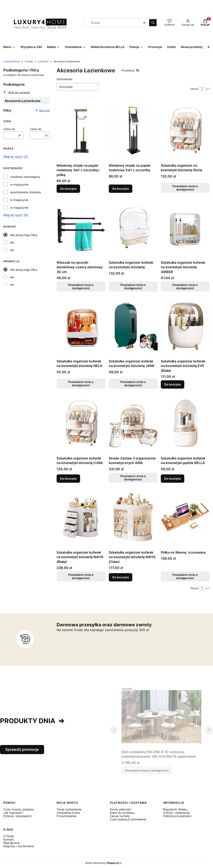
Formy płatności (121, 809)
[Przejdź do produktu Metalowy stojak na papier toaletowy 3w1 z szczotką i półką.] (81, 130)
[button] (153, 23)
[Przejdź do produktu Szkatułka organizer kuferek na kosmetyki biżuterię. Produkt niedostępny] (133, 227)
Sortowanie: (65, 79)
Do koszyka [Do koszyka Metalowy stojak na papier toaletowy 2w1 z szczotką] (121, 189)
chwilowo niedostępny (25, 177)
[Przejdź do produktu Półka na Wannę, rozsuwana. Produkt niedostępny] (185, 517)
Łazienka (43, 61)
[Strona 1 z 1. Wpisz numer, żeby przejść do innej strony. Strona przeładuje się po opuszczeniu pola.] (202, 89)
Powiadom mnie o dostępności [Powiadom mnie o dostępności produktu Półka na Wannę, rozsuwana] (185, 576)
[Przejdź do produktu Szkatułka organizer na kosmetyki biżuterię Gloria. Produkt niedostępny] (185, 130)
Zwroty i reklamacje (176, 813)
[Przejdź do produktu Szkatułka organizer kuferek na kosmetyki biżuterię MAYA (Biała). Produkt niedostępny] (81, 517)
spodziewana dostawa (25, 192)
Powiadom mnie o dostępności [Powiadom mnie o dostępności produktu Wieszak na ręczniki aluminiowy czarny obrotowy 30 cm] (81, 286)
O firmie (9, 836)
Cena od (9, 129)
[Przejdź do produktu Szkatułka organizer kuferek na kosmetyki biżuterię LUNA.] (81, 423)
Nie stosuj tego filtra (24, 235)
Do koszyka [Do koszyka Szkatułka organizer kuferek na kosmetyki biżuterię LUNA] (68, 478)
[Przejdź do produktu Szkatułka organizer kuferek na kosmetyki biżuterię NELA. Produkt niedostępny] (81, 326)
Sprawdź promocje (22, 749)
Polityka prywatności (177, 816)
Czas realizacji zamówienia (128, 819)
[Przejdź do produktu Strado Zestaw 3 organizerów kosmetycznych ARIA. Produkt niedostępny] (133, 423)
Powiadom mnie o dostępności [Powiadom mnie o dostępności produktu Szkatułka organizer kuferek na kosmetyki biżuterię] (133, 286)
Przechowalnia (66, 816)
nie (12, 250)
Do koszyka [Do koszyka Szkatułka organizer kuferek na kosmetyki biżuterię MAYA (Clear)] (121, 577)
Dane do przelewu (122, 813)
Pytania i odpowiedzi (17, 816)
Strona (194, 89)
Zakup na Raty (120, 816)
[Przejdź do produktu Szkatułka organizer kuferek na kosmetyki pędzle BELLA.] (185, 423)
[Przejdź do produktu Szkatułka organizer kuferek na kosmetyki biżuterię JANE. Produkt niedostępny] (133, 326)
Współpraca (11, 843)
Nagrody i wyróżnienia (19, 846)
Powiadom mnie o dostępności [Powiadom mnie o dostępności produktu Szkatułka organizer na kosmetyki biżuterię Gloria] (185, 188)
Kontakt (9, 839)
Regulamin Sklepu (175, 809)
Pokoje (29, 61)
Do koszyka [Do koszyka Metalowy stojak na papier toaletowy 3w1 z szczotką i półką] (68, 189)
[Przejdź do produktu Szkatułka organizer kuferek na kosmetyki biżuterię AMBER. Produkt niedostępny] (185, 227)
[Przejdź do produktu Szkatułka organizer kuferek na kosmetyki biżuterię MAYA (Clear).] (133, 517)
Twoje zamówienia (69, 809)
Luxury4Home (12, 61)
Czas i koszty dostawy (19, 809)
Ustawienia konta (68, 813)
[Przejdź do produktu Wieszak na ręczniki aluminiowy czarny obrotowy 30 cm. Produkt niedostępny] (81, 227)
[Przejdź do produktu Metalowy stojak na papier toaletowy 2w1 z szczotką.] (133, 130)
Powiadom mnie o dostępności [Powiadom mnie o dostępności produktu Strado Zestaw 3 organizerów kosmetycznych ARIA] (133, 478)
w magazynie (19, 185)
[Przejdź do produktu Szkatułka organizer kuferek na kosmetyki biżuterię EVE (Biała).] (185, 326)
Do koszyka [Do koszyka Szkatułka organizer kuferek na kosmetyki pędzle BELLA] (173, 478)
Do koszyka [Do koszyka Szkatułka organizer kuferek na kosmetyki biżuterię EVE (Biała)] (173, 384)
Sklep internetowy (102, 863)
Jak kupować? (13, 813)
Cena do (36, 129)
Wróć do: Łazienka (17, 92)
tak (12, 242)
